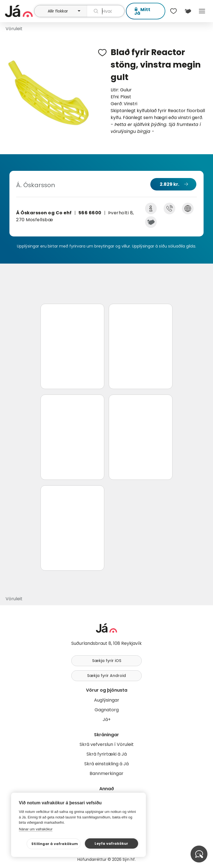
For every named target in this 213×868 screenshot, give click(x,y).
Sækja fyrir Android (106, 676)
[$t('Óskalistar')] (174, 11)
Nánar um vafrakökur (36, 829)
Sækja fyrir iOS (107, 661)
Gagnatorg (107, 710)
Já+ (107, 719)
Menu (202, 11)
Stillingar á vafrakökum (55, 844)
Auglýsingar (107, 700)
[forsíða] (19, 11)
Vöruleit (14, 29)
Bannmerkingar (106, 773)
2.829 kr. (169, 184)
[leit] (106, 11)
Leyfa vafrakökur (111, 843)
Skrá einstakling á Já (106, 764)
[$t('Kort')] (188, 11)
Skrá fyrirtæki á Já (107, 754)
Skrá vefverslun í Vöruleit (107, 744)
